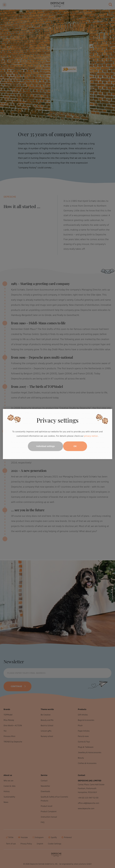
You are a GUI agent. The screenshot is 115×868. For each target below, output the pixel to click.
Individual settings (46, 446)
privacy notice (91, 436)
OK (75, 446)
